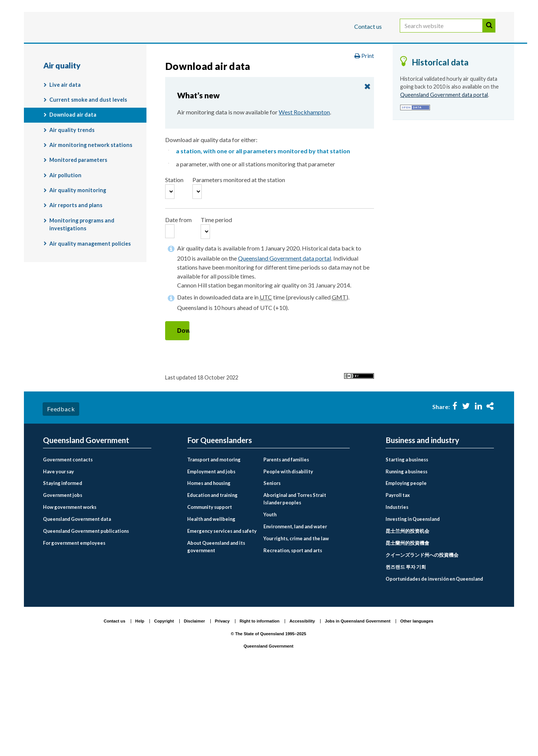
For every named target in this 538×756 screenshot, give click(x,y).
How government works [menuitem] (70, 591)
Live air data (65, 142)
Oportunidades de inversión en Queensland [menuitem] (434, 663)
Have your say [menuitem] (58, 555)
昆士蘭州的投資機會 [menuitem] (407, 627)
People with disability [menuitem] (288, 555)
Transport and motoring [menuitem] (214, 543)
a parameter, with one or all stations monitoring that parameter (256, 222)
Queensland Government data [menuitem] (77, 603)
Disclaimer (194, 704)
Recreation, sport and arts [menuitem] (293, 634)
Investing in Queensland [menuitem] (413, 603)
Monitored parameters (78, 218)
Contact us (368, 26)
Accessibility (302, 704)
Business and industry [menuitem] (422, 524)
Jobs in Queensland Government (358, 704)
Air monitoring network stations (91, 203)
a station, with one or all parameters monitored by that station (263, 209)
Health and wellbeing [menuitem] (211, 603)
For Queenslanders (67, 50)
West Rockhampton (304, 170)
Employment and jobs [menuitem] (211, 555)
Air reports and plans (76, 263)
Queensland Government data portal (285, 342)
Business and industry (131, 50)
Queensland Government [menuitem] (86, 524)
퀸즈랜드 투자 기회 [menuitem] (406, 651)
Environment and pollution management (374, 72)
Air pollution (65, 233)
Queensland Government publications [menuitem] (86, 615)
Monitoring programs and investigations (82, 282)
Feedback (61, 492)
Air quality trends (72, 188)
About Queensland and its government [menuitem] (216, 630)
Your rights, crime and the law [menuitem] (296, 622)
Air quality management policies (90, 301)
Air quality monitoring (122, 88)
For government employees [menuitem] (74, 627)
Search (489, 33)
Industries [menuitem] (397, 591)
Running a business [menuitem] (406, 555)
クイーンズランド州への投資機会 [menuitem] (422, 639)
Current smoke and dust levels (88, 158)
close (367, 144)
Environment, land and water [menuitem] (295, 610)
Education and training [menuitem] (212, 579)
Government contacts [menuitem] (68, 543)
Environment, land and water (265, 72)
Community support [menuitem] (210, 591)
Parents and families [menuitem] (286, 543)
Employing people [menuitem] (406, 567)
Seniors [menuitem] (272, 567)
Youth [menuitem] (270, 598)
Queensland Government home (101, 72)
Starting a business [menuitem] (407, 543)
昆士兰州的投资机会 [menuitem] (407, 615)
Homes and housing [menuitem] (209, 567)
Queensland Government (268, 729)
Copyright (164, 704)
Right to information (259, 704)
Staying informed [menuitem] (63, 567)
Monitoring (460, 72)
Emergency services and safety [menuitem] (222, 615)
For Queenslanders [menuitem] (219, 524)
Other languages (417, 704)
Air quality (63, 88)
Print (364, 113)
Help (140, 704)
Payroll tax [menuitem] (398, 579)
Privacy (222, 704)
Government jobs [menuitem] (63, 579)
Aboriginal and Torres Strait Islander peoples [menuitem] (295, 582)
